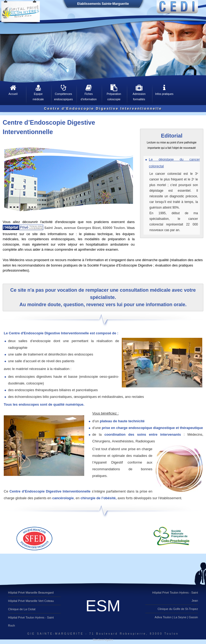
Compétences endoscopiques (63, 93)
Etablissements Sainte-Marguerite (103, 4)
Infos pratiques (164, 90)
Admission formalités (139, 93)
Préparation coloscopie (114, 93)
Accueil (13, 90)
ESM (103, 606)
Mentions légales (103, 640)
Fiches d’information (89, 93)
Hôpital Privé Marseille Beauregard (31, 593)
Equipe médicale (38, 93)
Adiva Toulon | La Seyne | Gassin (176, 617)
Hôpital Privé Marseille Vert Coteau (31, 601)
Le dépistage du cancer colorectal (174, 163)
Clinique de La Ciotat (22, 609)
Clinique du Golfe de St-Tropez (178, 609)
